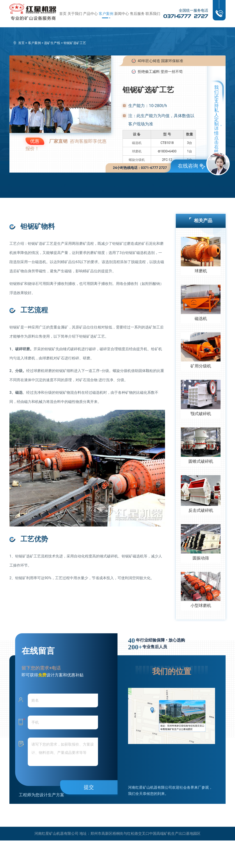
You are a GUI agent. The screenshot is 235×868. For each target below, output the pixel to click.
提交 (89, 787)
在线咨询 (192, 166)
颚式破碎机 (201, 414)
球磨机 (137, 151)
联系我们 (153, 14)
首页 (63, 14)
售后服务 (137, 14)
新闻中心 (122, 14)
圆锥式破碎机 (201, 461)
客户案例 (106, 14)
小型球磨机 (201, 605)
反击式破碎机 (201, 510)
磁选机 (137, 143)
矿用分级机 (201, 366)
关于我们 (75, 14)
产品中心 (90, 14)
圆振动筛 (201, 558)
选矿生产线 (52, 43)
